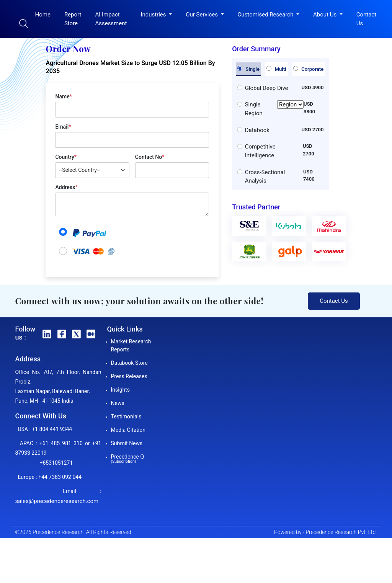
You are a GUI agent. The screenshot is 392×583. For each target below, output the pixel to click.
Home (43, 15)
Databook (257, 130)
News (118, 403)
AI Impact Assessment (111, 19)
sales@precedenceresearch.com (57, 501)
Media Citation (128, 430)
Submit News (127, 443)
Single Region (274, 109)
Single (248, 69)
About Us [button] (326, 15)
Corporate (308, 69)
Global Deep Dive (267, 88)
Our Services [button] (203, 15)
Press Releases (129, 376)
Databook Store (129, 363)
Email (63, 127)
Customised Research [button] (266, 15)
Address (66, 187)
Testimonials (126, 416)
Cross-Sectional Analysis (265, 177)
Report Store (73, 19)
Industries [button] (154, 15)
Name (63, 96)
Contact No (150, 157)
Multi (276, 69)
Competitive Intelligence (260, 151)
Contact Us (366, 19)
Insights (121, 390)
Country (66, 157)
